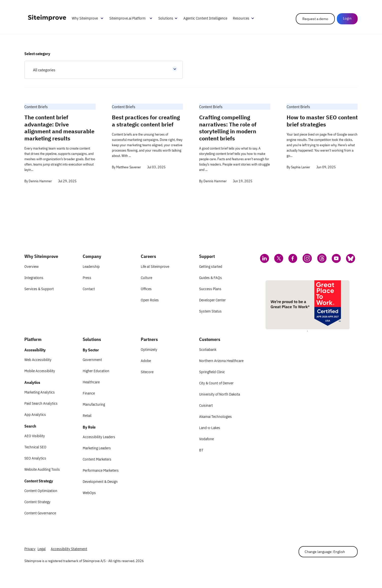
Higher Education (96, 371)
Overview (31, 266)
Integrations (34, 278)
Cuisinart (206, 405)
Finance (89, 393)
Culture (146, 278)
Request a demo (315, 19)
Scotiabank (208, 349)
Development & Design (100, 481)
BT (201, 450)
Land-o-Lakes (210, 428)
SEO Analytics (35, 458)
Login (347, 18)
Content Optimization (41, 491)
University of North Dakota (220, 394)
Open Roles (150, 300)
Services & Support (39, 289)
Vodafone (206, 439)
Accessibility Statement (69, 549)
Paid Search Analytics (41, 403)
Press (87, 278)
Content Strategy (37, 502)
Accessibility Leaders (99, 437)
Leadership (91, 266)
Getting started (211, 266)
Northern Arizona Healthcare (221, 361)
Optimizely (149, 349)
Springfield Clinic (212, 372)
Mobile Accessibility (40, 371)
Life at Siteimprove (155, 266)
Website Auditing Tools (42, 469)
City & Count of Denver (216, 383)
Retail (87, 415)
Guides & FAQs (211, 278)
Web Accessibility (38, 360)
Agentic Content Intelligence (205, 18)
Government (92, 360)
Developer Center (212, 300)
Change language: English (325, 552)
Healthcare (91, 382)
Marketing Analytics (40, 392)
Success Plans (210, 289)
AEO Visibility (35, 436)
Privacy (30, 549)
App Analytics (35, 414)
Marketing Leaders (97, 448)
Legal (42, 549)
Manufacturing (94, 404)
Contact (89, 289)
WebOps (89, 493)
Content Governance (40, 513)
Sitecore (147, 372)
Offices (146, 289)
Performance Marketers (101, 470)
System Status (210, 311)
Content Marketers (97, 459)
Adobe (146, 361)
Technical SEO (35, 447)
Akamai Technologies (215, 416)
